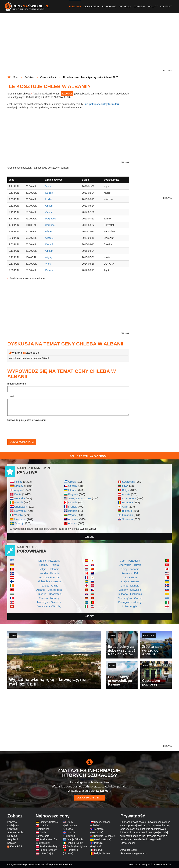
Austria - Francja (49, 577)
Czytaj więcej (128, 843)
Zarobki (140, 6)
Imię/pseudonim (17, 384)
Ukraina (73, 490)
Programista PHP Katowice (156, 865)
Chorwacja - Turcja (130, 565)
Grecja (72, 482)
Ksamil (49, 244)
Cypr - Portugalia (130, 561)
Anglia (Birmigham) (77, 846)
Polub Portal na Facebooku (89, 456)
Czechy (73, 486)
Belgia (126, 490)
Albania (72, 523)
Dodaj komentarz (22, 442)
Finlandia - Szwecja (49, 581)
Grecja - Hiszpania (49, 561)
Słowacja (127, 519)
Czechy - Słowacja (130, 590)
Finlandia (127, 515)
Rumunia (127, 502)
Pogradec (51, 219)
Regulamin (13, 839)
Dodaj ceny (91, 6)
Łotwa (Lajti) (46, 853)
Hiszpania (20, 519)
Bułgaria (73, 494)
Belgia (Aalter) (102, 853)
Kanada (73, 502)
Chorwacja (21, 507)
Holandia (20, 498)
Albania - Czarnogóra (49, 590)
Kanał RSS (16, 846)
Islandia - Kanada (49, 573)
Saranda (50, 225)
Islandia (73, 511)
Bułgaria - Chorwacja (49, 594)
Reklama (12, 836)
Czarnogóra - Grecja (130, 598)
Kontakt (166, 6)
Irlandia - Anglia (49, 586)
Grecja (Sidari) (75, 839)
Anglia (18, 490)
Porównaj (109, 6)
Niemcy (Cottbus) (49, 822)
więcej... (50, 231)
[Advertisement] (89, 45)
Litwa (125, 486)
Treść (11, 397)
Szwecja (19, 523)
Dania (18, 494)
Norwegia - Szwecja (49, 602)
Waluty (153, 6)
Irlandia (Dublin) (76, 843)
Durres (49, 193)
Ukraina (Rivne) (103, 839)
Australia (73, 519)
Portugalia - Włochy (130, 602)
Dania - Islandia (130, 586)
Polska (18, 482)
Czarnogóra (129, 498)
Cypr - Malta (130, 577)
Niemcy (19, 486)
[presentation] (34, 429)
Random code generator (134, 853)
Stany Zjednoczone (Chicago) (70, 825)
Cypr (125, 507)
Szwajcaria (128, 482)
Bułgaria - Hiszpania (130, 594)
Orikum (49, 206)
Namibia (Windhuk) (105, 836)
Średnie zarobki (16, 832)
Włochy (19, 515)
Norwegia (20, 511)
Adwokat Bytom (129, 850)
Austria (126, 494)
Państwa (75, 6)
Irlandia (19, 502)
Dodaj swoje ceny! (89, 798)
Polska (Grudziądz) (50, 846)
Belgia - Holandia (49, 569)
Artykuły (125, 6)
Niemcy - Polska (49, 565)
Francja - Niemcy (49, 598)
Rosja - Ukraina (130, 581)
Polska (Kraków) (48, 850)
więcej (90, 537)
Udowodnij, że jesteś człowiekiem (27, 420)
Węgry (72, 515)
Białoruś (127, 511)
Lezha (49, 199)
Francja (73, 507)
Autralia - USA (130, 573)
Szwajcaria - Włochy (49, 606)
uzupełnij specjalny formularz (102, 104)
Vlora (48, 186)
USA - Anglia (130, 606)
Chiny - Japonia (130, 569)
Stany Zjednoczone (80, 498)
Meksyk (98, 850)
